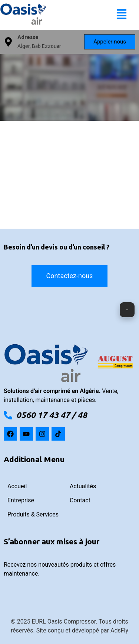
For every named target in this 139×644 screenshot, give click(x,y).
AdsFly (119, 630)
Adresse (28, 37)
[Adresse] (8, 42)
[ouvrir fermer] (127, 310)
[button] (121, 15)
